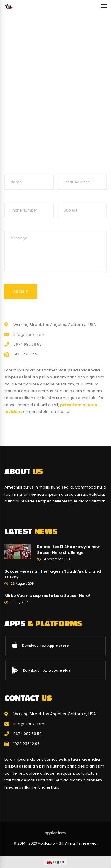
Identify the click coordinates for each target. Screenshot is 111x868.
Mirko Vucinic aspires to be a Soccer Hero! (47, 596)
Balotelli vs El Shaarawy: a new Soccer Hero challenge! (68, 550)
